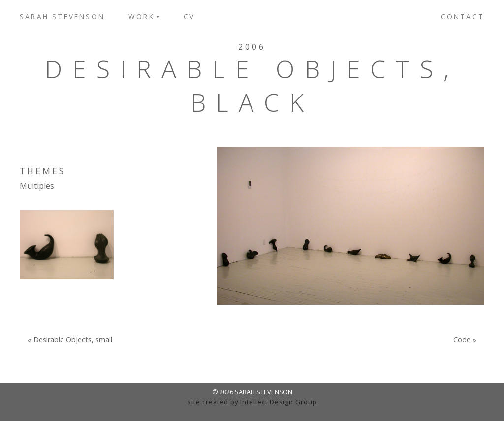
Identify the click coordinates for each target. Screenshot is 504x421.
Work (142, 16)
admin (252, 411)
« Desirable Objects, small (70, 340)
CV (189, 16)
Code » (465, 340)
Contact (463, 16)
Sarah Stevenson (62, 16)
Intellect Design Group (279, 402)
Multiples (37, 186)
